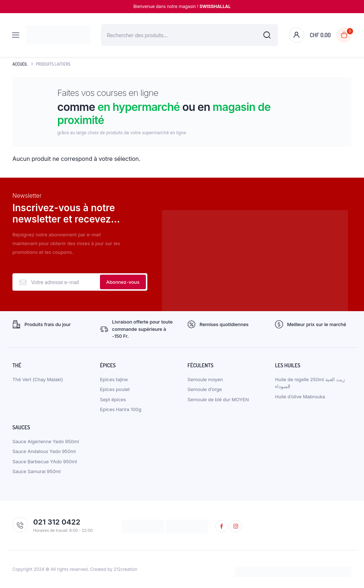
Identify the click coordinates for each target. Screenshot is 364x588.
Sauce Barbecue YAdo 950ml (45, 461)
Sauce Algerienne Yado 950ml (46, 441)
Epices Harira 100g (121, 409)
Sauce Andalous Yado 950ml (44, 451)
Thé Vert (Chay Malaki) (38, 379)
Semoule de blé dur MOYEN (218, 399)
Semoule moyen (205, 379)
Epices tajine (114, 379)
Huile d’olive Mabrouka (300, 396)
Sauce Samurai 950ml (36, 471)
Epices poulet (115, 389)
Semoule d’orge (205, 389)
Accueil (20, 64)
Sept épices (113, 399)
